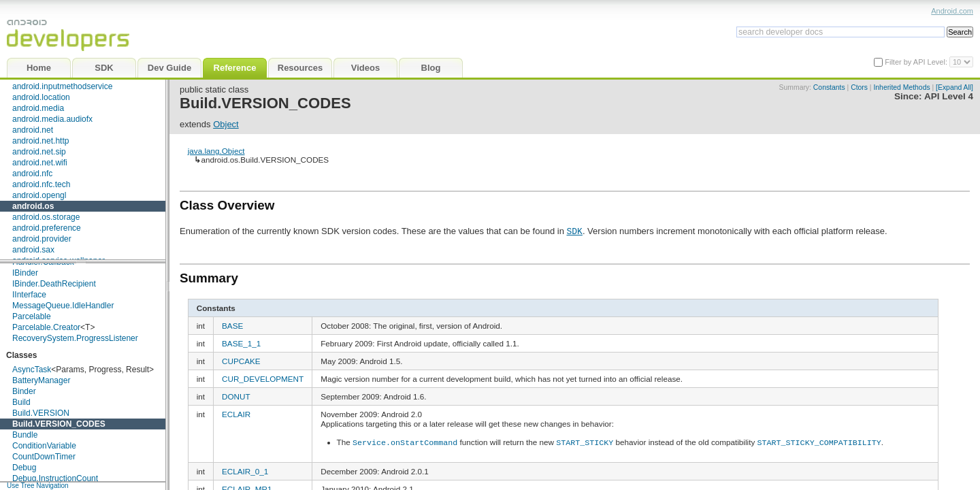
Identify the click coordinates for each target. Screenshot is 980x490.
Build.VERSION (41, 413)
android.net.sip (39, 152)
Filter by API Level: (917, 62)
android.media (38, 108)
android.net (33, 130)
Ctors (859, 87)
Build (21, 402)
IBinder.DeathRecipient (54, 284)
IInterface (29, 295)
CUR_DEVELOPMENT (263, 379)
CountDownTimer (44, 457)
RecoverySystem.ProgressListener (75, 338)
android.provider (42, 239)
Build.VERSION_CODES (59, 424)
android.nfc (32, 174)
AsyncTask (32, 370)
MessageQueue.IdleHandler (63, 306)
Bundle (25, 435)
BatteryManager (41, 380)
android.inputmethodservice (62, 86)
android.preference (47, 228)
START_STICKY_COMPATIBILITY (819, 442)
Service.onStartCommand (405, 442)
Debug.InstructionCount (55, 478)
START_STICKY (585, 442)
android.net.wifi (40, 163)
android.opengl (39, 195)
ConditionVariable (44, 446)
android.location (41, 97)
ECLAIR (236, 414)
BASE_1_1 (241, 343)
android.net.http (40, 141)
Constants (829, 87)
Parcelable (32, 316)
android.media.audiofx (52, 119)
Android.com (952, 11)
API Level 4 (949, 96)
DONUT (236, 396)
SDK (574, 231)
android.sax (33, 250)
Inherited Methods (901, 87)
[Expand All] (954, 87)
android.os (33, 206)
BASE (232, 326)
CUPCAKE (241, 361)
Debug (24, 468)
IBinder (25, 273)
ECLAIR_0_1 (245, 471)
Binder (24, 391)
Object (226, 124)
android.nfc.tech (41, 184)
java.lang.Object (216, 151)
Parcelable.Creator (46, 327)
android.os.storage (46, 217)
